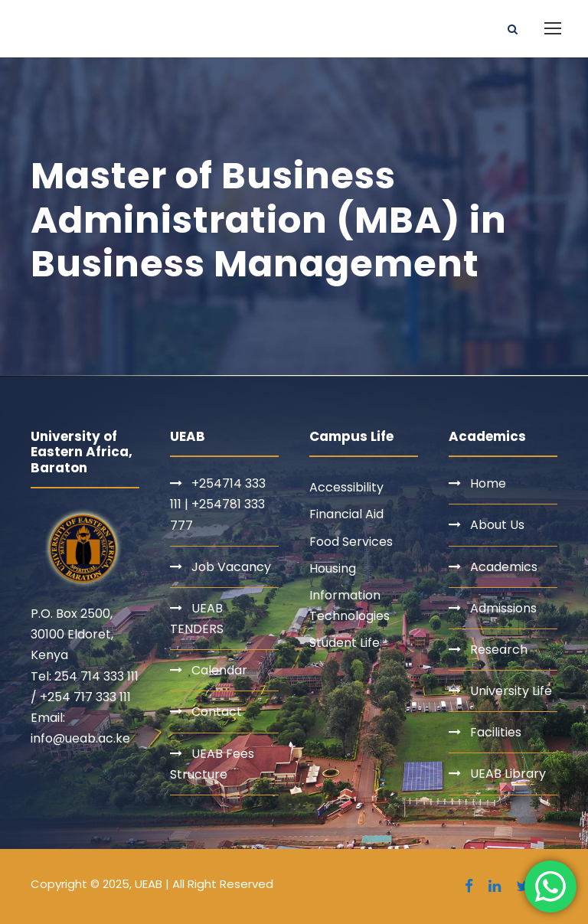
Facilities (496, 732)
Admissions (503, 608)
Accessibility (346, 487)
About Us (497, 525)
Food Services (351, 542)
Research (499, 650)
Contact (217, 712)
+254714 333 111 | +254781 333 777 (218, 504)
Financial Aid (346, 514)
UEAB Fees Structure (212, 764)
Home (488, 483)
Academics (504, 567)
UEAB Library (508, 774)
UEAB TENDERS (197, 619)
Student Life (345, 643)
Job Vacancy (231, 567)
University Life (511, 691)
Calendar (219, 670)
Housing (333, 568)
